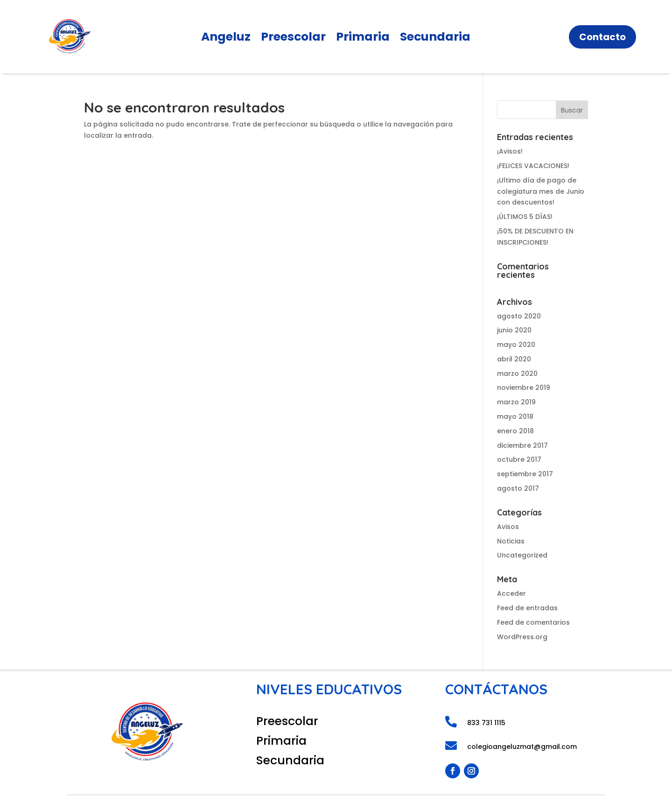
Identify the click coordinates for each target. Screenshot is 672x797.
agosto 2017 (518, 488)
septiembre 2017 (525, 474)
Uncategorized (522, 555)
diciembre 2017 (522, 445)
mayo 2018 (515, 416)
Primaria (363, 39)
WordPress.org (522, 637)
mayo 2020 (516, 345)
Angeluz (226, 39)
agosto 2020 (519, 316)
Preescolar (293, 39)
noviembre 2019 (524, 388)
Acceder (511, 593)
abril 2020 (514, 359)
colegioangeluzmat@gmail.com (522, 747)
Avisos (508, 527)
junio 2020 (514, 330)
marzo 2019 (516, 402)
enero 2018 (515, 431)
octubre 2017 (519, 459)
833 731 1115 (486, 723)
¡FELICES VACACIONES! (533, 166)
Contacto (602, 37)
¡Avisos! (510, 151)
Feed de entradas (527, 608)
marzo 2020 (517, 374)
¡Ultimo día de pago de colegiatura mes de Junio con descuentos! (541, 191)
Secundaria (435, 39)
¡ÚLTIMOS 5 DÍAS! (525, 217)
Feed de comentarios (533, 622)
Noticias (511, 541)
